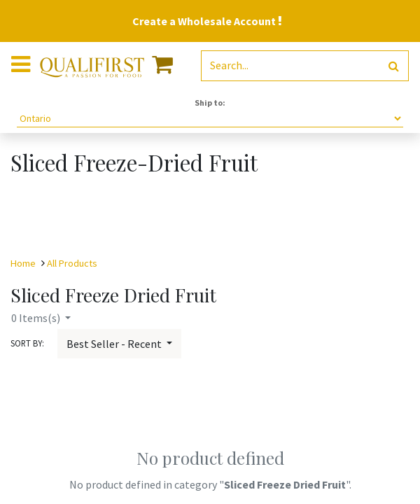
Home (23, 263)
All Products (72, 263)
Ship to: (210, 103)
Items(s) (37, 318)
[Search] (394, 66)
